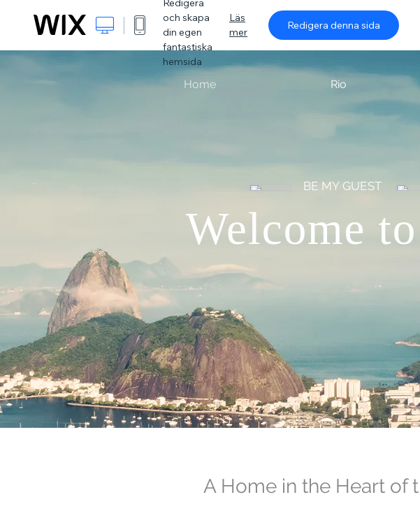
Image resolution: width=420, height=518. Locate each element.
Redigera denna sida (334, 25)
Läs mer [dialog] (238, 25)
